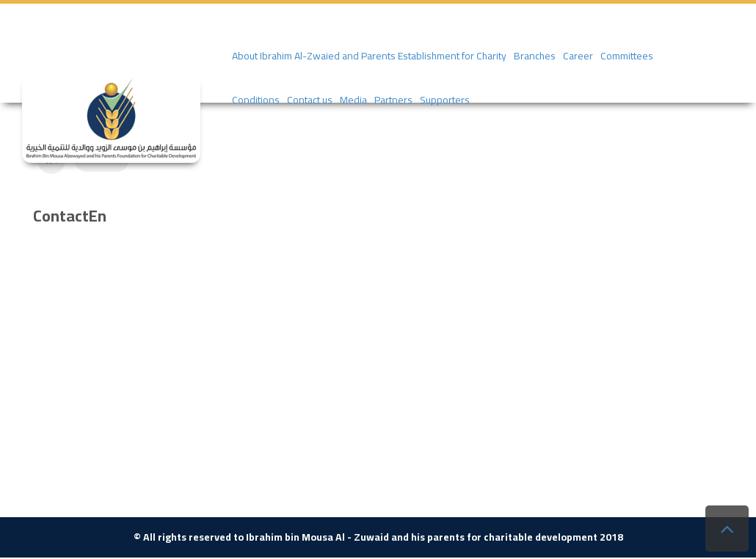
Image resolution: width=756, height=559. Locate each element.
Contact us (310, 100)
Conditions (256, 100)
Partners (393, 100)
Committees (627, 56)
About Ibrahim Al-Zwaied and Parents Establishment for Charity (369, 56)
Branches (535, 56)
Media (353, 100)
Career (578, 56)
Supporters (445, 100)
